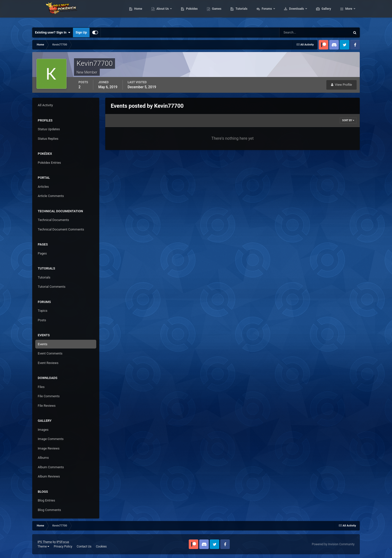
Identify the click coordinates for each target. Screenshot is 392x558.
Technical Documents (53, 220)
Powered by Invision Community (333, 544)
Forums (291, 12)
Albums (43, 458)
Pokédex (215, 12)
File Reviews (47, 406)
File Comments (49, 396)
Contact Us (84, 546)
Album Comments (51, 467)
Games (240, 12)
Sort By (348, 120)
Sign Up (81, 32)
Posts (42, 320)
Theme (43, 546)
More (349, 12)
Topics (43, 311)
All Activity (45, 105)
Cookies (101, 546)
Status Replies (48, 139)
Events (42, 344)
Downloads (321, 12)
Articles (43, 187)
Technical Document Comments (61, 229)
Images (43, 430)
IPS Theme (45, 542)
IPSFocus (63, 542)
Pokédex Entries (49, 163)
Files (41, 387)
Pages (42, 253)
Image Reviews (49, 448)
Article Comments (51, 196)
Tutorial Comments (52, 287)
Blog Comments (49, 510)
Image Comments (51, 439)
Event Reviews (48, 363)
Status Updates (49, 129)
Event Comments (50, 353)
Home (162, 12)
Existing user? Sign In (53, 32)
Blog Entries (46, 500)
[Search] (300, 32)
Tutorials (265, 12)
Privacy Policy (63, 546)
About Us (187, 12)
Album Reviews (49, 476)
